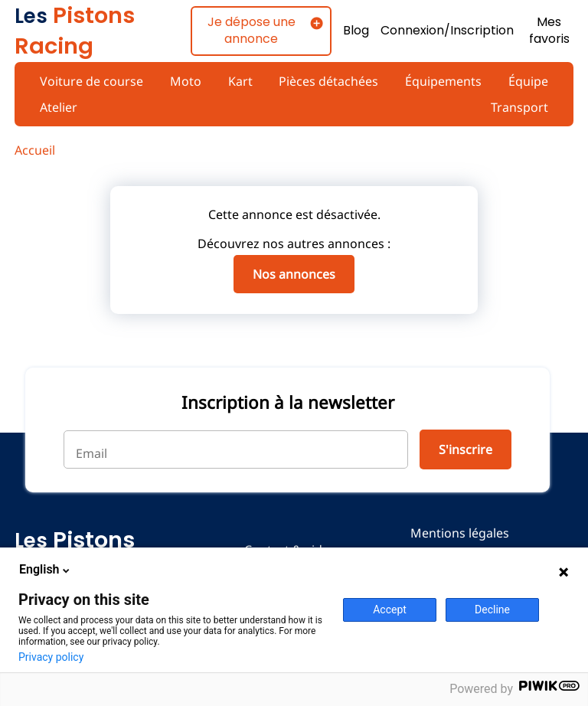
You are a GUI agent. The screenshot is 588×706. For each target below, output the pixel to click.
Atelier (59, 107)
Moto (184, 81)
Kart (238, 81)
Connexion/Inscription (446, 31)
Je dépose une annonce (249, 30)
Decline (492, 610)
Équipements (443, 81)
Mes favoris (550, 31)
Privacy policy (51, 657)
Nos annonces (294, 274)
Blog (354, 31)
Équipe (528, 81)
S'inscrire (464, 449)
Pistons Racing (74, 31)
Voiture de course (90, 81)
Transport (520, 107)
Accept (390, 610)
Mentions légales (460, 533)
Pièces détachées (328, 81)
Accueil (35, 150)
